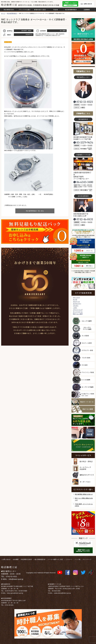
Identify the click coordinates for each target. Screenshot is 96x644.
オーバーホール (78, 312)
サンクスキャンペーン (83, 523)
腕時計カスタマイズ (83, 475)
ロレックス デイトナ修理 (83, 328)
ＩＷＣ (75, 308)
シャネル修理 (83, 380)
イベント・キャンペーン (83, 445)
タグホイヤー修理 (83, 350)
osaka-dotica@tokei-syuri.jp (62, 593)
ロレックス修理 (83, 321)
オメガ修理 (83, 336)
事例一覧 (88, 266)
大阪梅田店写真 (83, 164)
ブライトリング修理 (83, 372)
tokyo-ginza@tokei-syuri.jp (15, 593)
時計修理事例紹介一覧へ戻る (35, 211)
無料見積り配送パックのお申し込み (35, 232)
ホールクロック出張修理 (83, 468)
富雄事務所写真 (83, 205)
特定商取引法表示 (27, 559)
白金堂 (83, 543)
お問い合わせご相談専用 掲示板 (83, 433)
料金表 (56, 10)
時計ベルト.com (83, 550)
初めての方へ (83, 29)
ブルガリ (76, 306)
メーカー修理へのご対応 (56, 559)
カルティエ (76, 302)
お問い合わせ (87, 4)
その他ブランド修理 (83, 394)
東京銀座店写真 (83, 129)
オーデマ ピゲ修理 (83, 387)
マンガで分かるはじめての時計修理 (83, 283)
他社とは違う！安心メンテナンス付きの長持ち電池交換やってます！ (83, 420)
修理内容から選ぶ (40, 10)
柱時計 (83, 462)
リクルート (69, 559)
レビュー (88, 251)
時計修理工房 (9, 567)
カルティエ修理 (83, 343)
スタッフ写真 (83, 90)
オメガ (75, 299)
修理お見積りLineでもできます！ (70, 4)
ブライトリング (78, 310)
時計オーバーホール (83, 402)
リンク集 (78, 559)
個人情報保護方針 (40, 559)
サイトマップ (87, 559)
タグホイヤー (77, 304)
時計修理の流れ (9, 10)
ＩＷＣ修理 (83, 365)
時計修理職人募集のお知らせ (84, 494)
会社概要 (16, 559)
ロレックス (76, 297)
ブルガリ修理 (83, 358)
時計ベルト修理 (78, 314)
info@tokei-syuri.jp (16, 579)
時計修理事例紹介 (71, 10)
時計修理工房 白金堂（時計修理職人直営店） (9, 5)
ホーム (3, 13)
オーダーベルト (83, 482)
